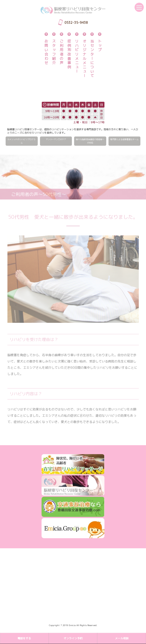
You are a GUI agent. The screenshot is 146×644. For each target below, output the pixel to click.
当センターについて (92, 59)
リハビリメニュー (77, 56)
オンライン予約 (73, 638)
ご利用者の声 (62, 52)
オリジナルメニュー (84, 59)
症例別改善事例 (69, 54)
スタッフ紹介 (54, 52)
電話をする (24, 638)
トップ (100, 46)
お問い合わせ (46, 52)
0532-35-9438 (76, 23)
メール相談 (122, 638)
